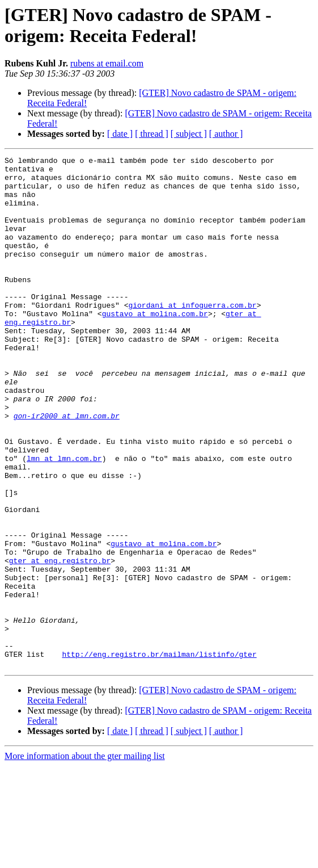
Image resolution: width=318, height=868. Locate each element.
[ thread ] (152, 134)
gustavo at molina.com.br (155, 346)
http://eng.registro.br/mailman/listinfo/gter (159, 754)
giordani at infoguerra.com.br (192, 336)
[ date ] (120, 134)
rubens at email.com (107, 63)
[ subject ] (189, 134)
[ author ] (226, 134)
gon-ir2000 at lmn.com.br (67, 468)
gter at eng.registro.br (60, 642)
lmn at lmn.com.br (64, 519)
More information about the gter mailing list (85, 858)
